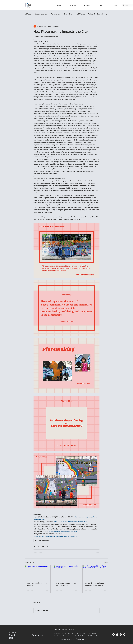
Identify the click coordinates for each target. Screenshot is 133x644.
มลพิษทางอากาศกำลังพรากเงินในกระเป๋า (37, 584)
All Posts (28, 14)
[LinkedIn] (114, 635)
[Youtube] (124, 635)
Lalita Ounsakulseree (42, 540)
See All (106, 562)
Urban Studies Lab (96, 14)
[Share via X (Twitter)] (39, 547)
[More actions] (98, 26)
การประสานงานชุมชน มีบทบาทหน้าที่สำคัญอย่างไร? (66, 584)
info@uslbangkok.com (67, 639)
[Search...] (128, 5)
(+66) (78, 639)
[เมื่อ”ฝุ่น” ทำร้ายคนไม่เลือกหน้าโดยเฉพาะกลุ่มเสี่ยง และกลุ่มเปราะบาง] (95, 573)
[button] (106, 14)
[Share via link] (47, 547)
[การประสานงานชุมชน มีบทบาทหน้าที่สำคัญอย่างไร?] (67, 573)
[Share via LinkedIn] (43, 547)
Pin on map (56, 14)
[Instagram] (121, 635)
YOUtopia (81, 14)
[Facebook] (117, 635)
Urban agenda (41, 14)
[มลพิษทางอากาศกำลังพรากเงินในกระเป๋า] (38, 573)
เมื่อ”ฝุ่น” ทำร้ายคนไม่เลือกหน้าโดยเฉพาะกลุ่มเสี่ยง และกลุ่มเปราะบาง (95, 584)
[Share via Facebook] (34, 547)
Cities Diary (69, 14)
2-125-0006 (84, 639)
